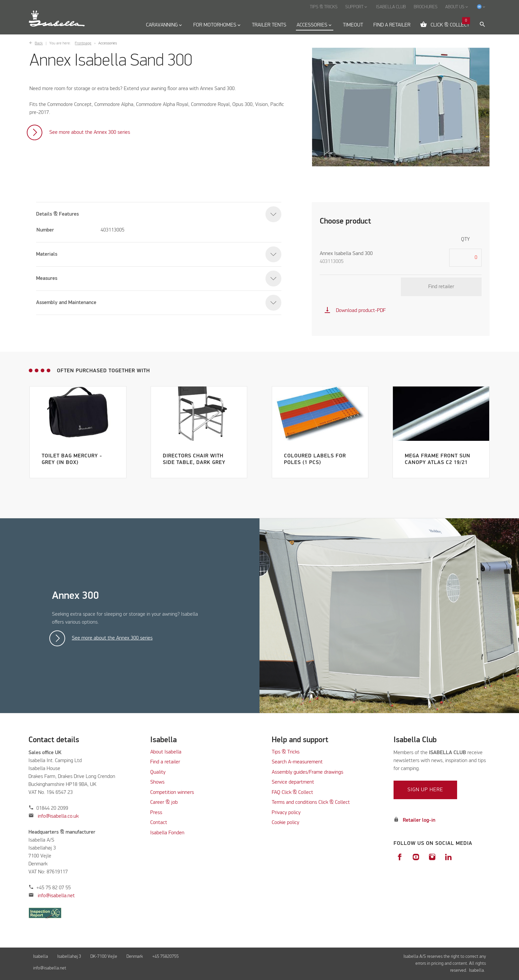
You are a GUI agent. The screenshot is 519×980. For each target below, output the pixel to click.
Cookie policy (285, 823)
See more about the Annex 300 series (90, 132)
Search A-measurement (298, 762)
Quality (158, 772)
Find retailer (441, 287)
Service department (293, 782)
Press (156, 813)
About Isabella (166, 752)
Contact (159, 823)
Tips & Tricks (286, 752)
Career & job (164, 802)
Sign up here (425, 790)
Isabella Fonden (167, 833)
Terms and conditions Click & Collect (311, 802)
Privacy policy (286, 813)
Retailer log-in (419, 820)
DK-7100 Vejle (104, 956)
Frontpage (83, 43)
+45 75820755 (165, 956)
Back (39, 43)
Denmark (135, 956)
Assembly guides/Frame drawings (307, 772)
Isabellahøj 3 (69, 956)
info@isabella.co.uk (58, 816)
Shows (157, 782)
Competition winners (172, 793)
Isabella (41, 956)
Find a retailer (165, 762)
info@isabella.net (56, 896)
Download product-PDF (355, 311)
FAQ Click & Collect (292, 793)
